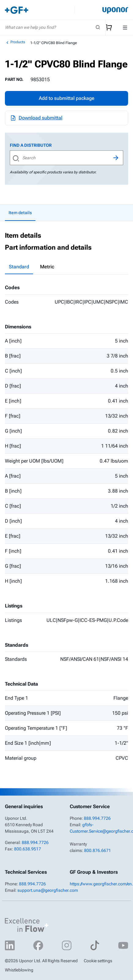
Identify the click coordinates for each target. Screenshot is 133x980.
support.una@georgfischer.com (48, 890)
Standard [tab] (19, 267)
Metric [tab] (47, 267)
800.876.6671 (98, 850)
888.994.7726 (35, 842)
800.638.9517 (28, 849)
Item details (20, 213)
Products (15, 42)
